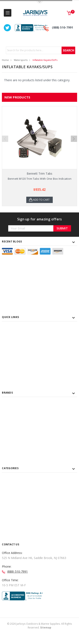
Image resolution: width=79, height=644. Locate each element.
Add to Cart (41, 200)
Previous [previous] (5, 139)
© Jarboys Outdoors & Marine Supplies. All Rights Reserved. (39, 626)
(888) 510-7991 (63, 27)
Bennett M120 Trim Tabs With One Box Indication (40, 179)
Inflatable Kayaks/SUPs (45, 60)
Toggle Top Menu (39, 2)
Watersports (21, 60)
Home (5, 60)
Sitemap (46, 628)
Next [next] (74, 139)
